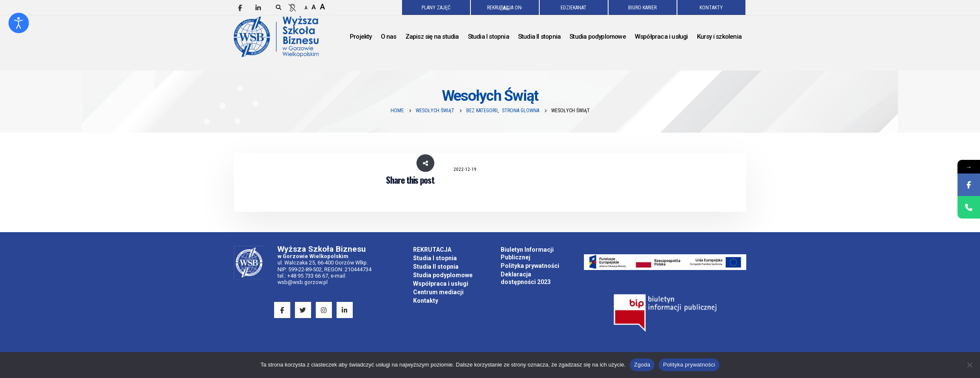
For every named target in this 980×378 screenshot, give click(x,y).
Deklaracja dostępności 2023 (526, 278)
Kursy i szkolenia (719, 37)
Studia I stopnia (435, 258)
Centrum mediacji (438, 292)
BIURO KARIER (642, 8)
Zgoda (642, 365)
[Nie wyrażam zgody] (969, 365)
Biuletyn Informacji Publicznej (527, 253)
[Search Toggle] (279, 8)
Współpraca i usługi (441, 284)
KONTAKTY (711, 8)
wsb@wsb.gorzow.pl (303, 282)
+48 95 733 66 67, (308, 276)
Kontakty (426, 301)
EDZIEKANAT (574, 8)
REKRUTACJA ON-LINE (505, 8)
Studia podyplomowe (443, 275)
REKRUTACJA (432, 250)
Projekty (361, 37)
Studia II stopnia (436, 267)
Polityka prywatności (530, 266)
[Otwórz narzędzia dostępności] (19, 23)
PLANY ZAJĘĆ (436, 8)
